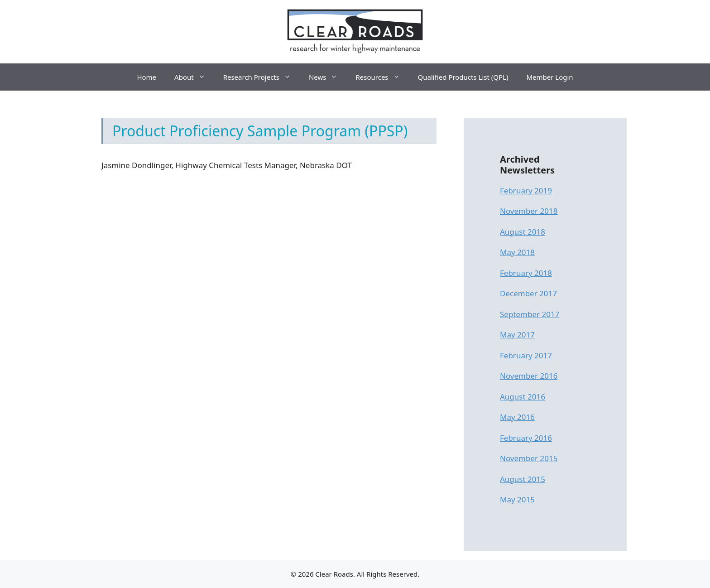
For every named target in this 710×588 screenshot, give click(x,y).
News (328, 77)
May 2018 (517, 252)
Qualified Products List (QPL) (463, 77)
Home (146, 77)
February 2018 (526, 273)
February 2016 (526, 438)
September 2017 (530, 314)
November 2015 (529, 458)
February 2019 (526, 190)
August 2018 (523, 232)
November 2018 (529, 211)
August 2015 (523, 479)
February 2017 (526, 355)
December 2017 (528, 293)
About (194, 77)
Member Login (549, 77)
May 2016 (517, 417)
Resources (382, 77)
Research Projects (261, 77)
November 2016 (529, 376)
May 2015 (517, 499)
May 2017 (517, 335)
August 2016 (523, 397)
